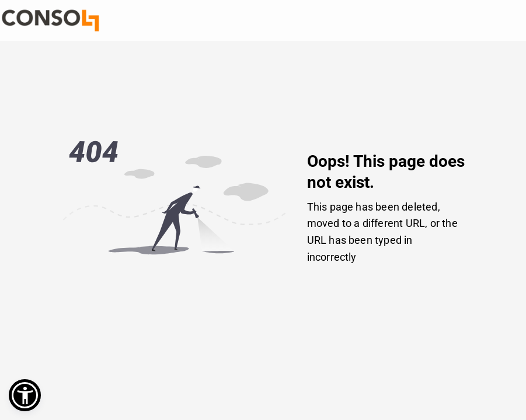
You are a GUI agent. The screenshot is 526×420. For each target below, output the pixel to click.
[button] (25, 395)
